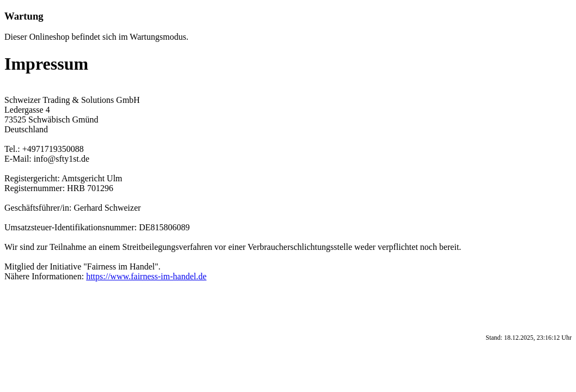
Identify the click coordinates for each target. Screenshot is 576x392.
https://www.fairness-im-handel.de (146, 276)
